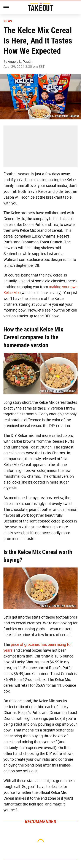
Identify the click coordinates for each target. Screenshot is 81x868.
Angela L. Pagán (20, 62)
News (8, 21)
